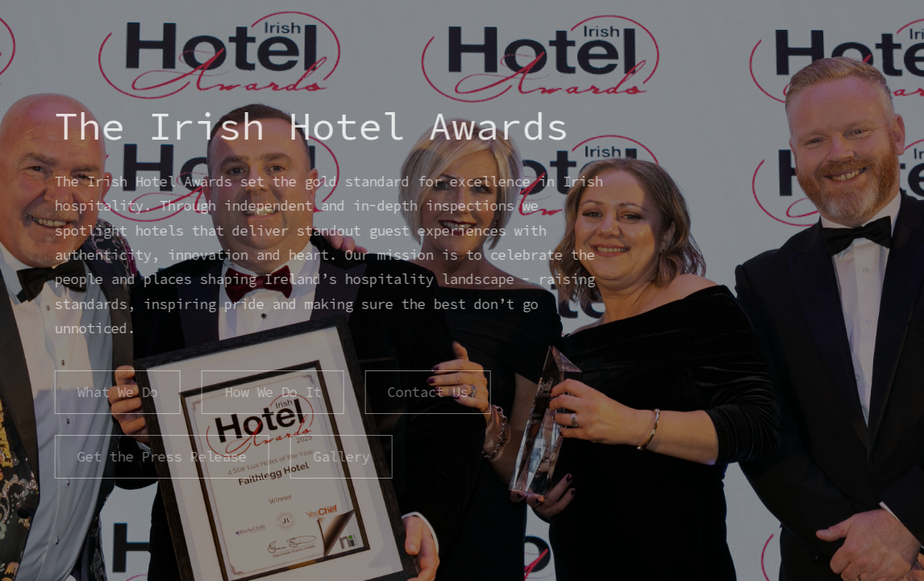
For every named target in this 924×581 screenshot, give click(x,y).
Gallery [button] (340, 457)
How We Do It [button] (272, 392)
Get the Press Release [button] (161, 457)
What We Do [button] (117, 392)
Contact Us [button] (427, 392)
